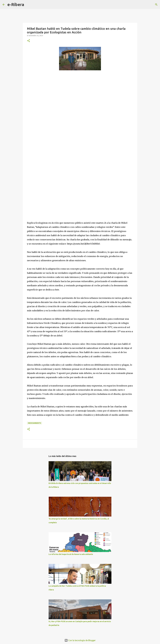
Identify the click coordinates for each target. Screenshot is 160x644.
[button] (29, 41)
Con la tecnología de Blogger (80, 640)
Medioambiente (35, 423)
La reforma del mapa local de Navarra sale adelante (71, 554)
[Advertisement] (80, 140)
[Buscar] (28, 5)
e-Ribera (16, 4)
